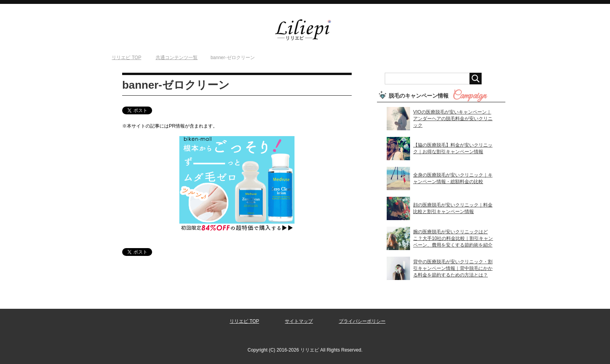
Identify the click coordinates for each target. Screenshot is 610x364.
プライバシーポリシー (362, 321)
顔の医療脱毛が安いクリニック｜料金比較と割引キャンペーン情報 (453, 208)
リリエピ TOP (244, 321)
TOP (126, 58)
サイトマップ (299, 321)
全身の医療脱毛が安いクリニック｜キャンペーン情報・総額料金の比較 (453, 178)
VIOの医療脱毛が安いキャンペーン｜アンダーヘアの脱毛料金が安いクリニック (453, 119)
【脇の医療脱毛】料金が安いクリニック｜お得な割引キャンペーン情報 (453, 148)
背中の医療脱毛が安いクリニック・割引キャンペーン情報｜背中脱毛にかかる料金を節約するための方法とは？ (453, 268)
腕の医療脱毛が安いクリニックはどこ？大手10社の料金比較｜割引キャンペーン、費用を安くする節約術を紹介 (453, 238)
